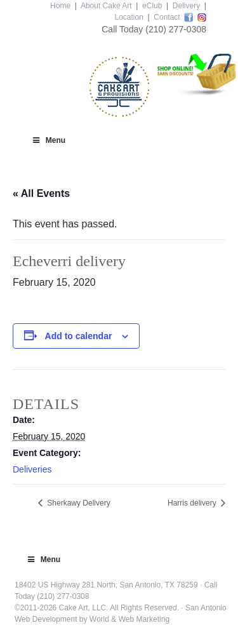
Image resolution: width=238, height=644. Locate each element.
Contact (167, 17)
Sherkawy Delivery (78, 503)
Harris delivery (193, 503)
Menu (48, 140)
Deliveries (32, 469)
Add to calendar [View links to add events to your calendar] (79, 336)
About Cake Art (106, 6)
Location (129, 17)
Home (60, 6)
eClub (152, 6)
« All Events (41, 193)
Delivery (186, 6)
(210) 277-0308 (176, 29)
